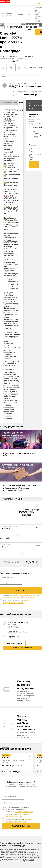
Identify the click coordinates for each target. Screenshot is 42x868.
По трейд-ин (35, 127)
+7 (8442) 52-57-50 (10, 61)
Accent (5, 757)
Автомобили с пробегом (7, 14)
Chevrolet (19, 14)
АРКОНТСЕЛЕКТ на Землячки (12, 59)
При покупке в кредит (36, 135)
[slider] (18, 535)
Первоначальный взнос (9, 526)
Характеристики (9, 103)
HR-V (39, 757)
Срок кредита (6, 544)
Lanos (29, 14)
